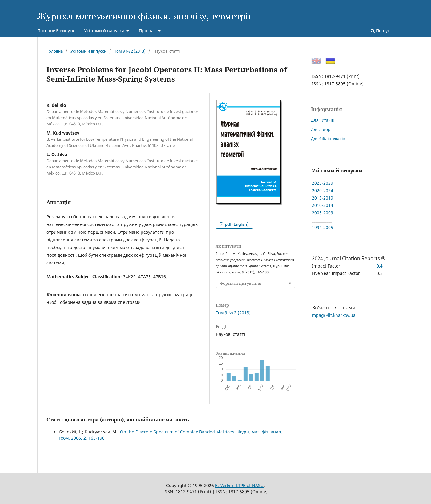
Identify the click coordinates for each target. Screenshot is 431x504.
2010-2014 (323, 205)
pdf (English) (236, 224)
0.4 (380, 266)
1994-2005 (323, 227)
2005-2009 (323, 213)
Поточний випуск (56, 31)
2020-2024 (323, 190)
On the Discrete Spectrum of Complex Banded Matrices (178, 432)
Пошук (380, 31)
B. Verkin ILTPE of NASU (239, 485)
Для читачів (322, 120)
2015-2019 (323, 198)
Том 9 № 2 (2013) (130, 51)
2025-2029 (323, 183)
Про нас (148, 31)
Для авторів (322, 129)
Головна (55, 51)
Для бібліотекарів (328, 139)
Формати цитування (241, 283)
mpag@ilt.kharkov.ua (334, 315)
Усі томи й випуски (105, 31)
